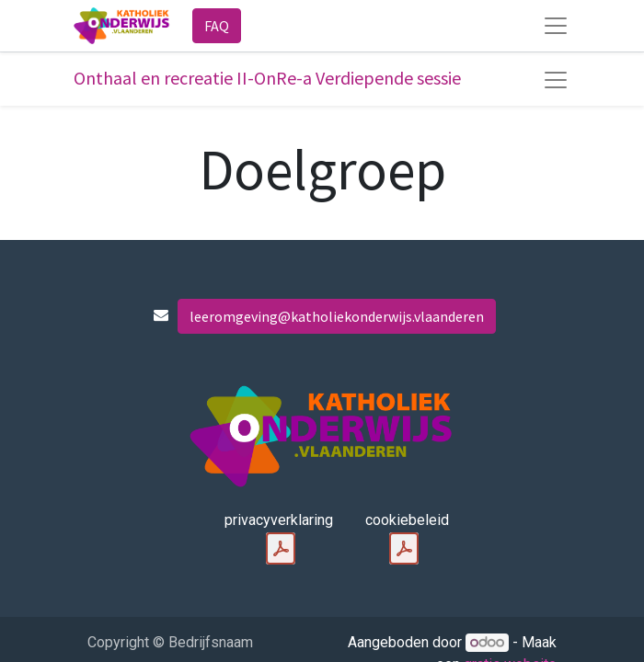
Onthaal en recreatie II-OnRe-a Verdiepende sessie (267, 78)
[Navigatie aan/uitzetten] (556, 80)
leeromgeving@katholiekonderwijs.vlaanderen (337, 316)
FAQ (217, 26)
